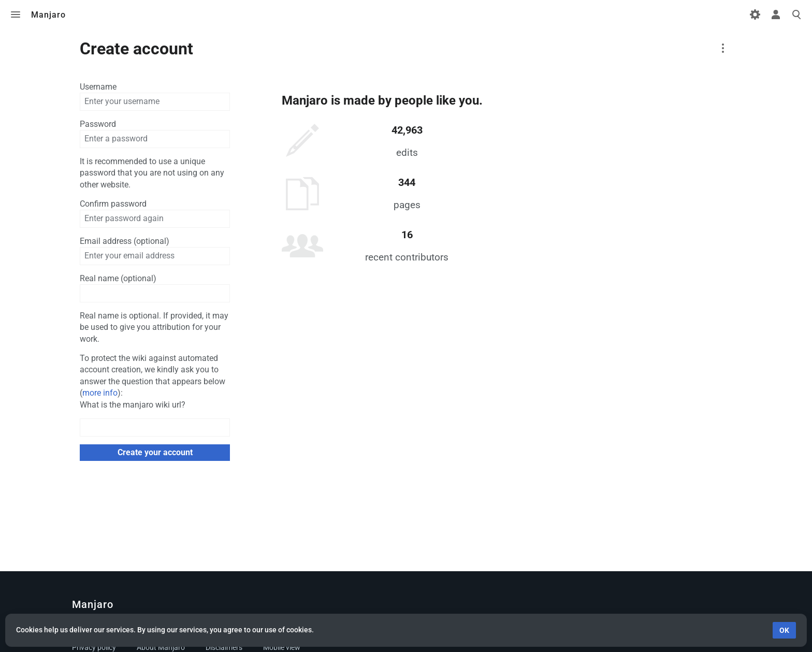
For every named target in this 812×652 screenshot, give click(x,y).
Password (98, 124)
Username (98, 87)
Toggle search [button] (796, 15)
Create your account (155, 452)
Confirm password (113, 204)
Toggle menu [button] (16, 15)
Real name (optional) (118, 278)
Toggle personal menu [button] (776, 15)
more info (100, 393)
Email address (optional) (125, 241)
